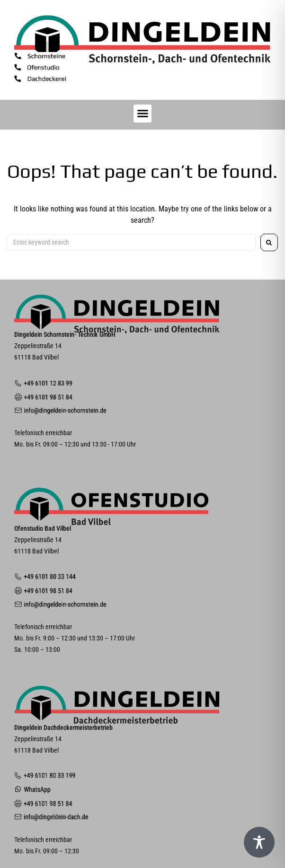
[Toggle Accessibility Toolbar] (259, 842)
